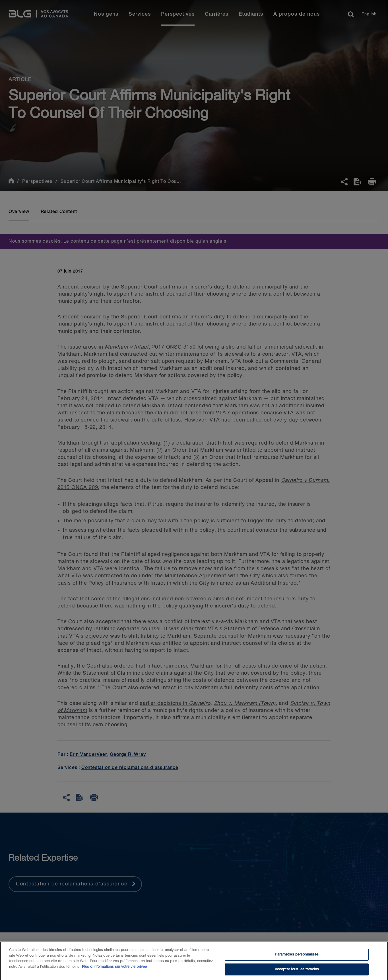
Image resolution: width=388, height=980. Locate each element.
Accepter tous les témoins (297, 971)
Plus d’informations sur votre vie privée (114, 969)
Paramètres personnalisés (297, 957)
